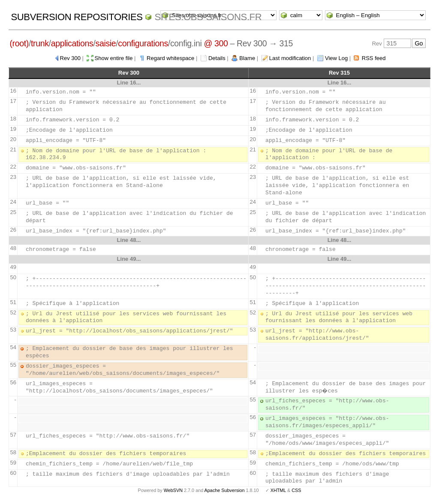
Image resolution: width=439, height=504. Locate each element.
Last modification (290, 58)
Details (217, 58)
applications (72, 43)
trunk (40, 43)
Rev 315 (339, 73)
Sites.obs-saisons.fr (208, 17)
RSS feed (374, 58)
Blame (247, 58)
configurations (143, 43)
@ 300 (216, 43)
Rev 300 (70, 58)
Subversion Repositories (77, 17)
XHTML (278, 490)
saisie (106, 43)
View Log (336, 58)
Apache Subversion (225, 490)
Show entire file (114, 58)
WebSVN (173, 490)
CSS (296, 490)
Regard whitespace (170, 58)
